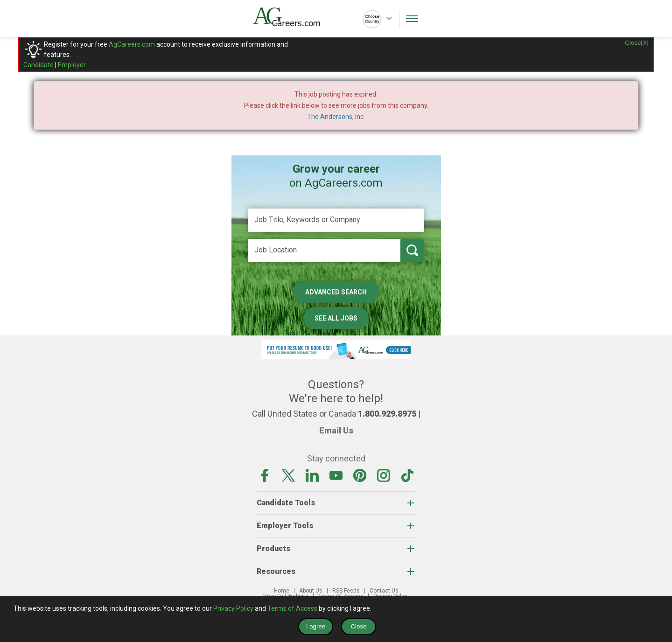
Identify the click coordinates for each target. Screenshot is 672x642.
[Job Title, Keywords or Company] (336, 220)
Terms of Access (292, 608)
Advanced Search (336, 292)
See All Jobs (336, 318)
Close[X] (637, 43)
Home (282, 591)
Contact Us (384, 591)
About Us (311, 591)
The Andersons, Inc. (336, 117)
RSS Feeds (346, 591)
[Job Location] (324, 251)
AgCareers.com (132, 44)
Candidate (38, 65)
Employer (72, 65)
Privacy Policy (233, 608)
